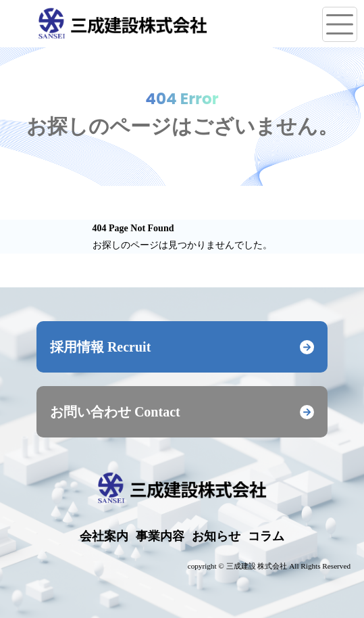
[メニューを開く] (340, 24)
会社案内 (104, 536)
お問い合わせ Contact (182, 412)
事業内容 (160, 536)
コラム (266, 536)
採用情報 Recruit (182, 347)
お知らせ (216, 536)
